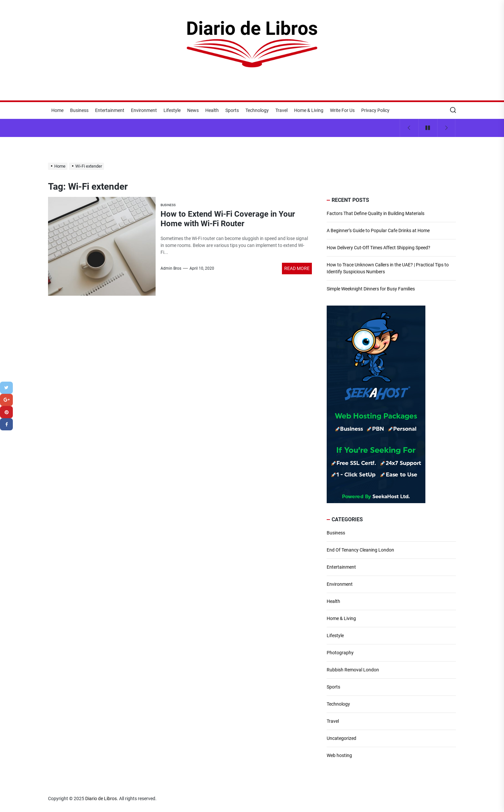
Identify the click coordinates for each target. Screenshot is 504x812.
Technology (257, 110)
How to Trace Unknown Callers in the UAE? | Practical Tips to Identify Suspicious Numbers (388, 268)
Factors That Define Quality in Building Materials (376, 213)
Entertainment (110, 110)
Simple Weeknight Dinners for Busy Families (371, 289)
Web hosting (339, 755)
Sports (232, 110)
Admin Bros (171, 268)
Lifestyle (172, 110)
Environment (144, 110)
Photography (340, 653)
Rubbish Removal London (353, 670)
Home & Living (309, 110)
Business (79, 110)
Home (57, 110)
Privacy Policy (375, 110)
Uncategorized (341, 738)
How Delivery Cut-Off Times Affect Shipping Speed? (378, 248)
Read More (297, 268)
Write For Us (342, 110)
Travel (281, 110)
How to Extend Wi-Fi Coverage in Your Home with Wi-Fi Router (228, 219)
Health (212, 110)
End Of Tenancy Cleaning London (360, 550)
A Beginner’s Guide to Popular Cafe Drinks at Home (378, 230)
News (193, 110)
